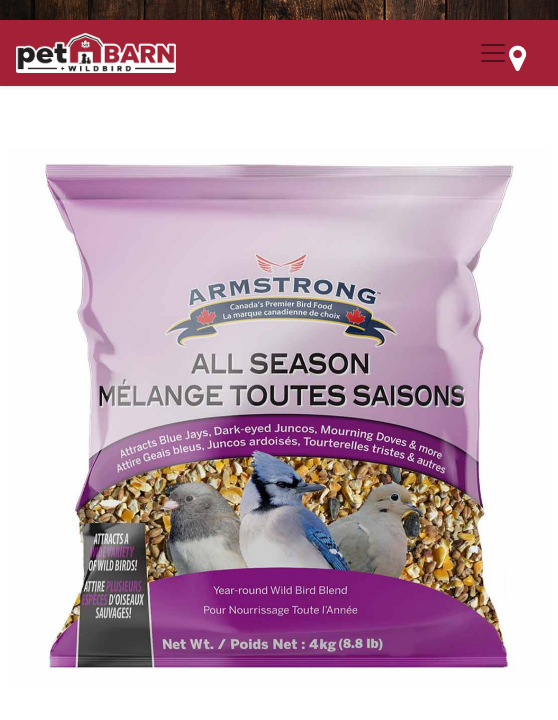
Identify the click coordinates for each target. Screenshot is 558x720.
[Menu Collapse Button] (493, 53)
